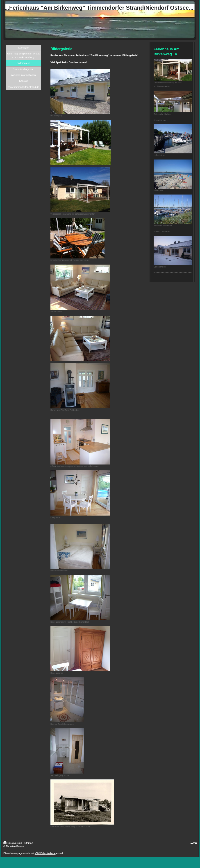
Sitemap (28, 843)
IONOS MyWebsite (45, 853)
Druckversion (13, 843)
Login (194, 842)
